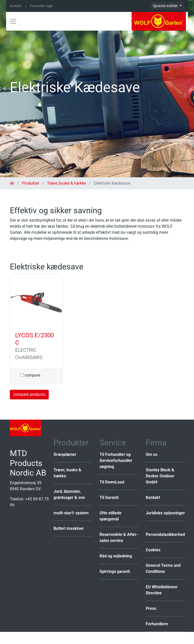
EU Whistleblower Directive (162, 590)
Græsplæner (65, 454)
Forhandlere (157, 624)
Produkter (31, 183)
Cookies (153, 550)
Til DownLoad (112, 482)
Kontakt (16, 6)
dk (13, 183)
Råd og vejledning (116, 556)
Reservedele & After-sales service (119, 538)
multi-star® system (71, 513)
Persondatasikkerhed (165, 534)
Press (151, 608)
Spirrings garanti (115, 571)
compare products (29, 394)
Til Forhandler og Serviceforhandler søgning (116, 461)
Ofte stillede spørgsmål (111, 516)
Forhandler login (41, 6)
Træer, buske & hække (66, 183)
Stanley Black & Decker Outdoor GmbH (160, 476)
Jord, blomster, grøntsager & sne (69, 494)
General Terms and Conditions (163, 568)
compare (30, 375)
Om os (152, 454)
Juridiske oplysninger (165, 513)
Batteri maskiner (69, 528)
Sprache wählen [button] (166, 6)
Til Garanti (109, 497)
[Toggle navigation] (13, 21)
